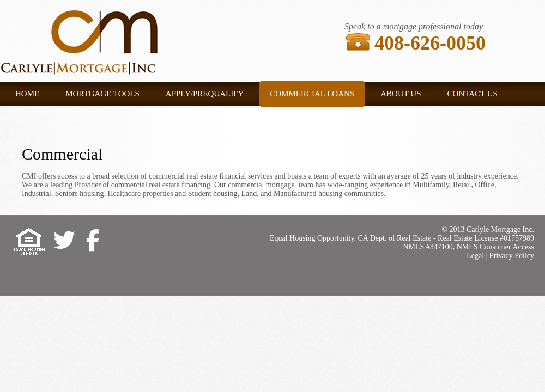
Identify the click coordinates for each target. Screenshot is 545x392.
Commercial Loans (312, 94)
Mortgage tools (102, 94)
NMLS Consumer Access (495, 247)
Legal (475, 256)
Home (27, 94)
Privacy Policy (512, 256)
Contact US (473, 94)
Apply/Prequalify (205, 94)
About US (401, 94)
